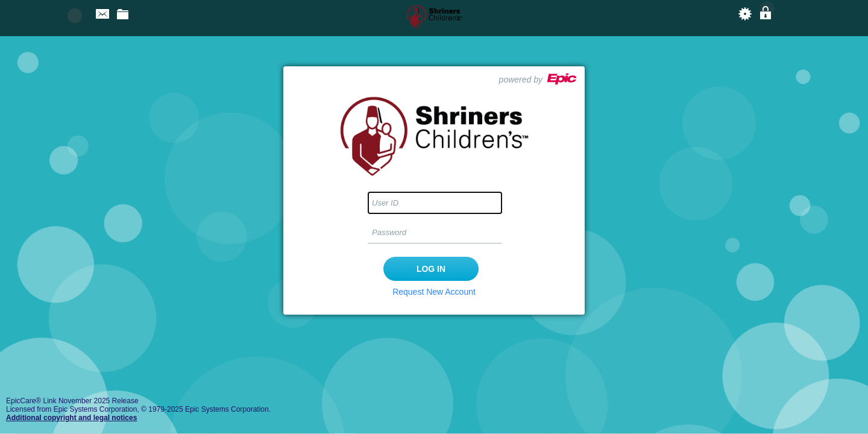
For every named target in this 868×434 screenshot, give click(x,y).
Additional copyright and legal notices (71, 418)
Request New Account (434, 292)
